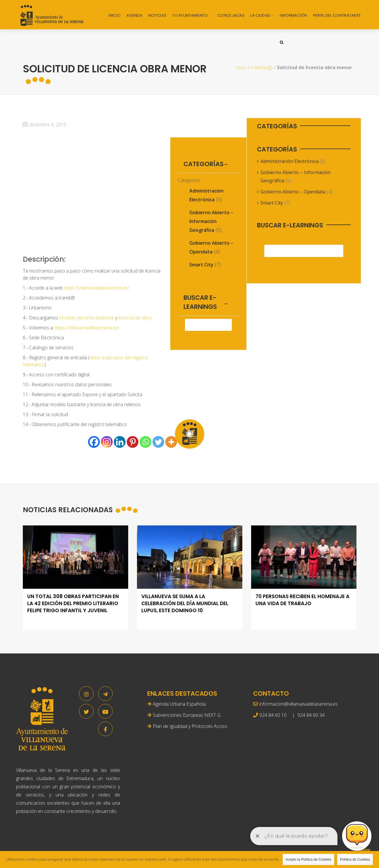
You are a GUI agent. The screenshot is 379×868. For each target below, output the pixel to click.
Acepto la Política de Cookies (308, 860)
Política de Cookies (355, 860)
